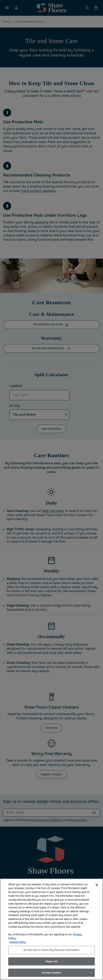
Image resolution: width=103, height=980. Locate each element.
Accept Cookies (51, 973)
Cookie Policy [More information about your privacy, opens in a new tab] (18, 942)
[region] (51, 929)
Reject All (51, 961)
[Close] (97, 885)
